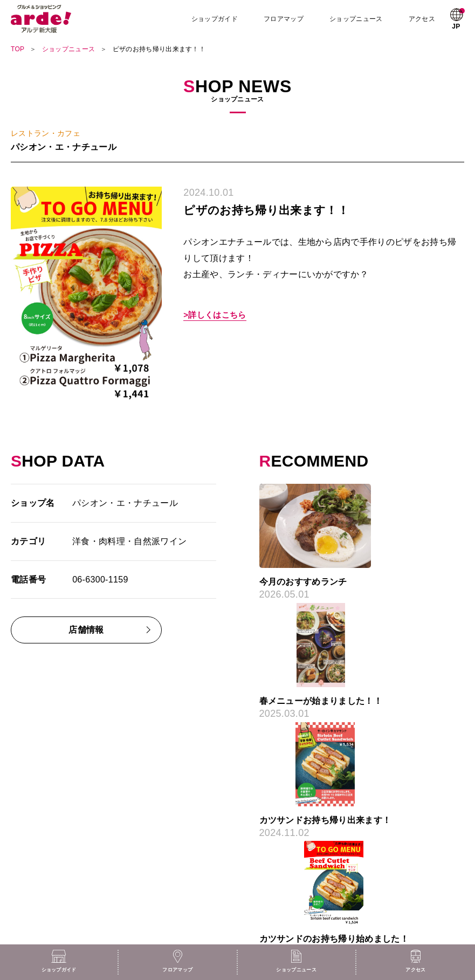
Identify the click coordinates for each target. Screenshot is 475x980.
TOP (18, 49)
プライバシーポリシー (282, 866)
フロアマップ (285, 19)
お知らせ (24, 881)
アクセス (422, 19)
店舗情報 (86, 630)
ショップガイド (216, 19)
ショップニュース (357, 19)
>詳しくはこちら (214, 315)
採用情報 (262, 835)
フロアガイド (31, 835)
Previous (224, 539)
